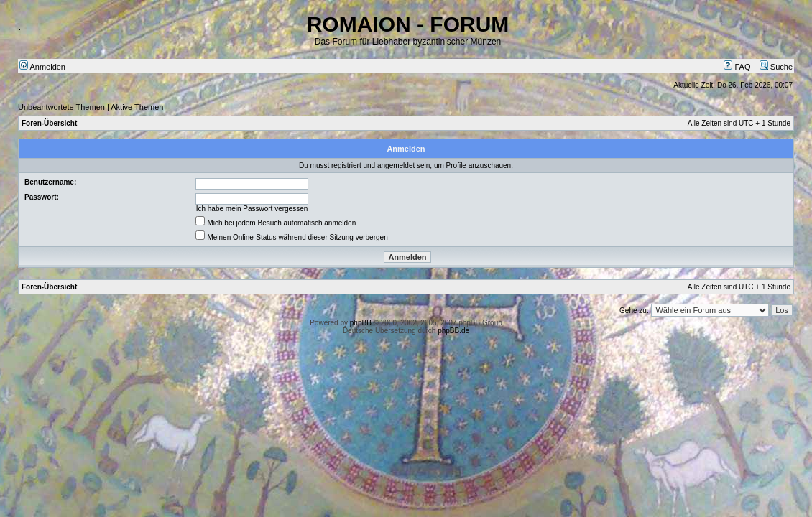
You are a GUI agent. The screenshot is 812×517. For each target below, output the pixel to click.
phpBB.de (453, 331)
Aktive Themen (137, 107)
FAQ (737, 67)
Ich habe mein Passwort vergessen (252, 209)
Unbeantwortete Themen (61, 107)
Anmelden (42, 67)
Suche (776, 67)
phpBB (361, 323)
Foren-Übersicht (49, 123)
